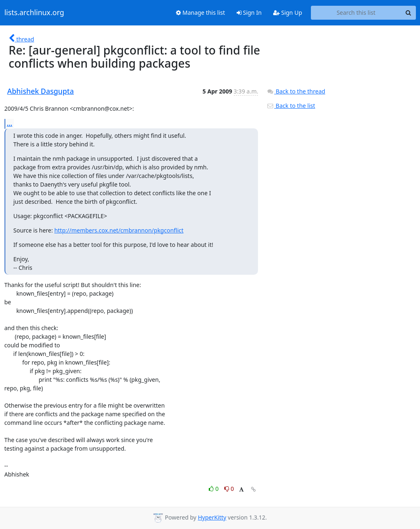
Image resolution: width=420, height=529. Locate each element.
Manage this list (201, 13)
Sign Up (288, 13)
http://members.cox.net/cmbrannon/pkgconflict (119, 230)
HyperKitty (212, 517)
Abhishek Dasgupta (41, 91)
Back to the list (291, 106)
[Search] (409, 13)
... (10, 123)
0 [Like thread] (214, 489)
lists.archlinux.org (34, 13)
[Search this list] (356, 13)
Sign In (249, 13)
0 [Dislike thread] (229, 489)
